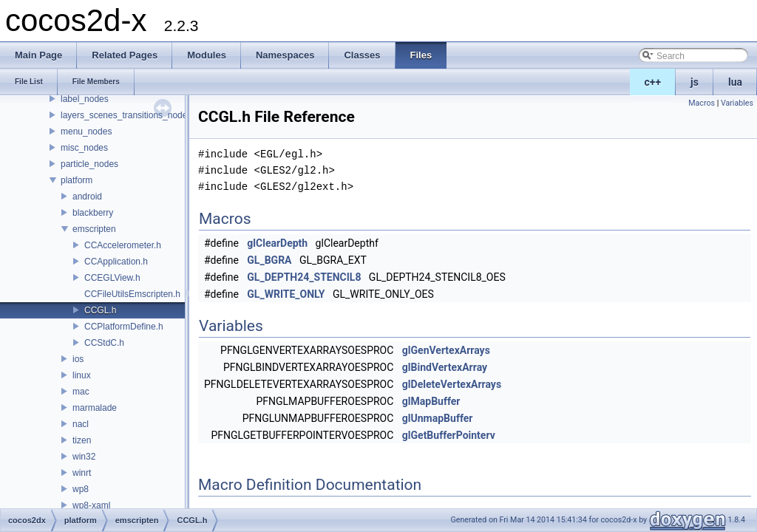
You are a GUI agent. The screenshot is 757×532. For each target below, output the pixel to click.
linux (82, 375)
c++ (653, 82)
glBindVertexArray (445, 367)
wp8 (81, 489)
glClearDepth (277, 243)
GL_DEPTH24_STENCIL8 (304, 277)
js (695, 82)
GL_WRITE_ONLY (286, 294)
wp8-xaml (91, 505)
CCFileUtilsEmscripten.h (132, 294)
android (87, 197)
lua (735, 82)
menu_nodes (86, 132)
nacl (81, 424)
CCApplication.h (116, 262)
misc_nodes (84, 148)
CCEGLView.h (112, 278)
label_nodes (85, 99)
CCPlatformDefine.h (124, 327)
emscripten (94, 229)
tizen (82, 440)
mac (81, 392)
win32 (84, 457)
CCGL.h (100, 310)
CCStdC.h (104, 343)
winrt (82, 473)
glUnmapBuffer (438, 418)
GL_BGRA (269, 260)
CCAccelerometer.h (123, 245)
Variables (737, 103)
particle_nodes (89, 164)
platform (77, 180)
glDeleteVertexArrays (452, 384)
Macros (702, 103)
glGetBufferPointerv (449, 435)
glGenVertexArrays (446, 350)
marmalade (95, 408)
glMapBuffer (431, 401)
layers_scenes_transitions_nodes (126, 115)
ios (78, 359)
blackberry (93, 213)
